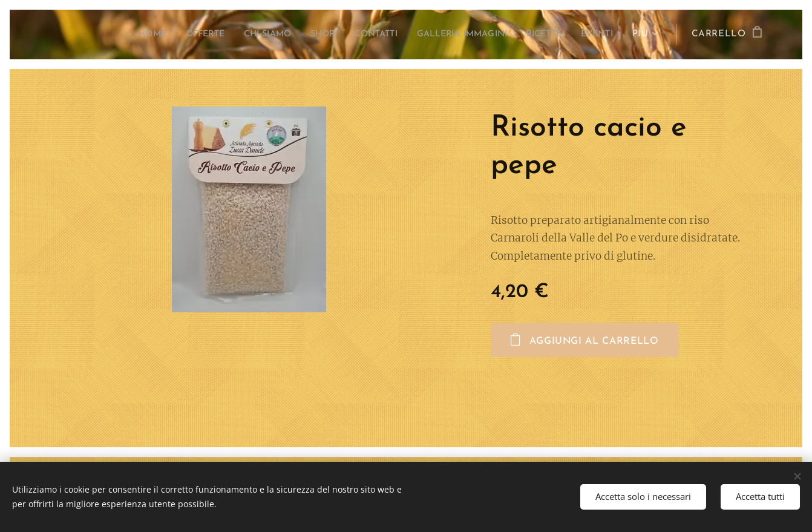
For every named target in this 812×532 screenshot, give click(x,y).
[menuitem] (105, 34)
